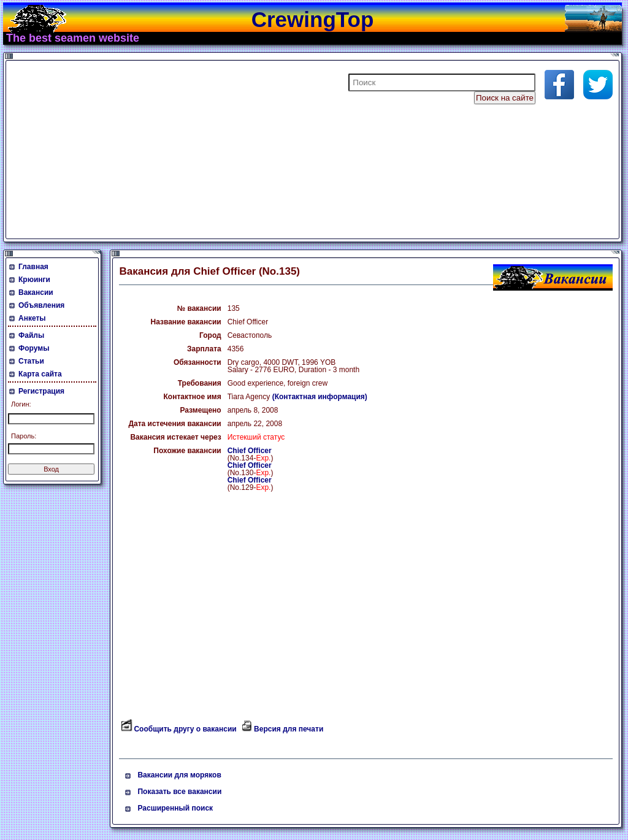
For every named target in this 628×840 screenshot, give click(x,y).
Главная (33, 267)
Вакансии (36, 292)
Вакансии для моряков (179, 775)
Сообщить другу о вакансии (185, 729)
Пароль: (24, 436)
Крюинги (34, 280)
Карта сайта (40, 374)
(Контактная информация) (320, 397)
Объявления (41, 305)
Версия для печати (289, 729)
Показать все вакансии (179, 792)
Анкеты (32, 318)
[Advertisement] (156, 150)
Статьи (31, 361)
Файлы (31, 335)
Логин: (21, 404)
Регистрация (41, 391)
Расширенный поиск (175, 808)
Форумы (34, 348)
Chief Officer (250, 451)
